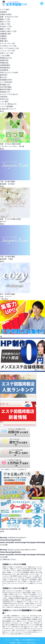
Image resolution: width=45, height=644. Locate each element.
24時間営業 (5, 65)
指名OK (4, 75)
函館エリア (5, 19)
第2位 (2, 149)
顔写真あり (5, 92)
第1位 (2, 111)
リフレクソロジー (7, 51)
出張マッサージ (7, 53)
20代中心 (4, 99)
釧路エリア (5, 29)
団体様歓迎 (5, 68)
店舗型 (3, 36)
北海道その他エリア (8, 31)
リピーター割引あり (8, 104)
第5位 (2, 261)
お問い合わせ (31, 643)
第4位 (2, 224)
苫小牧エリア (6, 26)
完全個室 (4, 70)
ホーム (8, 640)
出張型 (3, 39)
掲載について (21, 643)
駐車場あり (5, 85)
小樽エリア (5, 24)
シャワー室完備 (7, 106)
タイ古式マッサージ (8, 46)
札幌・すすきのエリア (9, 17)
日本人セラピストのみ (9, 72)
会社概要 (12, 643)
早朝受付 (4, 63)
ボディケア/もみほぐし (9, 48)
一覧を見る (4, 299)
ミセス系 (4, 102)
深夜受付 (4, 60)
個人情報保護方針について (31, 640)
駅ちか (3, 77)
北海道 (3, 12)
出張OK (4, 97)
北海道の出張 (6, 14)
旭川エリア (5, 22)
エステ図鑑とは (16, 640)
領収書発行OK (6, 80)
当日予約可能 (6, 87)
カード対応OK (6, 82)
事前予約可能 (6, 89)
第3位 (2, 186)
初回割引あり (6, 58)
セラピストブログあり (9, 94)
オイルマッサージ (7, 43)
